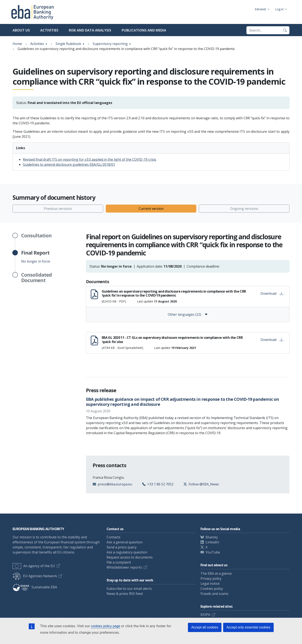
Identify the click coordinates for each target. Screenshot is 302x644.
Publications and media (144, 30)
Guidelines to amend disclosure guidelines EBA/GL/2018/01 (69, 164)
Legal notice (210, 584)
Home (17, 44)
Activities (49, 30)
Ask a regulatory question (127, 552)
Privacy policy (211, 578)
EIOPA (205, 615)
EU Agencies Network (35, 576)
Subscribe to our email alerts (129, 589)
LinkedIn (212, 542)
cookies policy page (105, 626)
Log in (279, 9)
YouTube (213, 552)
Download (272, 293)
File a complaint (119, 562)
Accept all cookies (205, 627)
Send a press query (122, 547)
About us (21, 30)
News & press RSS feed (125, 594)
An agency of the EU (34, 566)
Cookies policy (212, 589)
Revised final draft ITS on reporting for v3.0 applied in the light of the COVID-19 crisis (90, 159)
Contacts (113, 537)
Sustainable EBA (35, 587)
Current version (151, 209)
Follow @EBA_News (204, 484)
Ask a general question (125, 542)
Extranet (260, 9)
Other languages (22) (188, 314)
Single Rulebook (68, 44)
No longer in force (36, 257)
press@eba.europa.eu (115, 484)
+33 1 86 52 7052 (160, 484)
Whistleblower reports (124, 567)
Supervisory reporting (110, 44)
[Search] (285, 30)
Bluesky (212, 537)
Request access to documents (130, 557)
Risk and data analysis (90, 30)
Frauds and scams (214, 594)
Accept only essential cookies (248, 627)
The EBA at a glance (216, 573)
